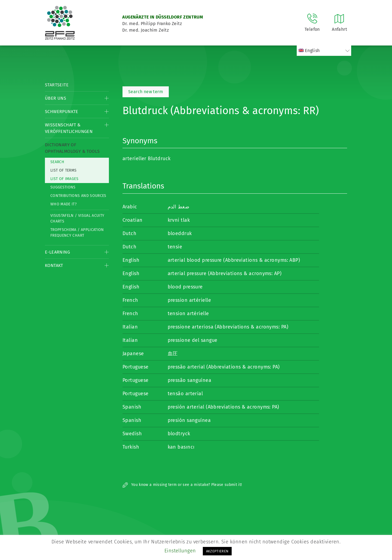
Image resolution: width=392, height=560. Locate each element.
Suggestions (63, 187)
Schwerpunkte (62, 112)
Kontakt (54, 265)
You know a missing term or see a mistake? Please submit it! (182, 485)
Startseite (57, 85)
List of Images (64, 179)
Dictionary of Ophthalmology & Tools (72, 148)
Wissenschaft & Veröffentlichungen (69, 128)
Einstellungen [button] (180, 551)
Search (57, 162)
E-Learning (57, 252)
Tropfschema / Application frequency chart (77, 233)
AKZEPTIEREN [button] (217, 551)
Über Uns (56, 98)
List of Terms (64, 170)
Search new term (146, 92)
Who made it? (63, 204)
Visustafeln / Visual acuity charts (77, 218)
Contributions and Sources (78, 196)
